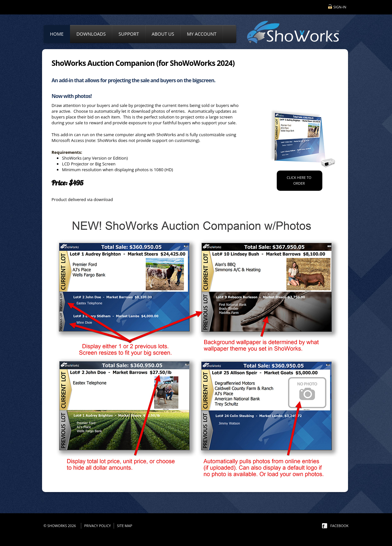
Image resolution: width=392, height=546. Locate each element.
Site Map (125, 526)
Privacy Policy (97, 526)
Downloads (91, 34)
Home (57, 34)
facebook (340, 526)
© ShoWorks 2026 (61, 526)
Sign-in (340, 7)
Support (129, 34)
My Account (202, 34)
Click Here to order (299, 180)
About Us (163, 34)
